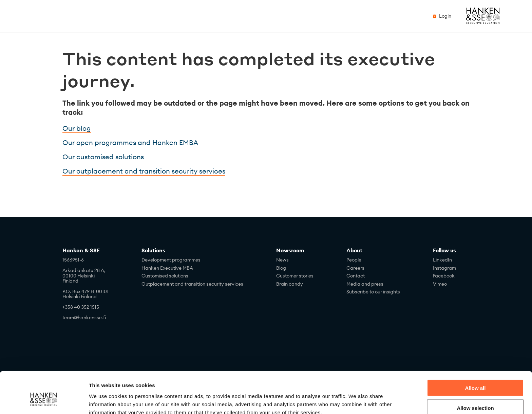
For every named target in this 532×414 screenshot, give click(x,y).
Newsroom (290, 250)
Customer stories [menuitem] (295, 276)
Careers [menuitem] (355, 268)
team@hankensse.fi (84, 318)
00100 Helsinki (79, 276)
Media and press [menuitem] (365, 284)
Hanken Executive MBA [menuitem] (167, 268)
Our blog (77, 128)
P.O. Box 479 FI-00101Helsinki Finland (85, 294)
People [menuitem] (354, 260)
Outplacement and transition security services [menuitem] (192, 284)
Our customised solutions (103, 157)
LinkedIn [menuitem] (442, 260)
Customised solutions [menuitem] (165, 276)
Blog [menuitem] (281, 268)
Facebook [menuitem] (444, 276)
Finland (70, 281)
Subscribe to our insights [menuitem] (373, 292)
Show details (356, 401)
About (354, 250)
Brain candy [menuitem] (290, 284)
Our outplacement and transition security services (144, 171)
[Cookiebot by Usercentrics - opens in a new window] (44, 401)
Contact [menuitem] (356, 276)
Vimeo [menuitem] (440, 284)
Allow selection (475, 374)
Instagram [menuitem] (444, 268)
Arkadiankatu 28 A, (84, 270)
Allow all (476, 354)
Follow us (444, 250)
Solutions (153, 250)
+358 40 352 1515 (81, 307)
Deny (476, 394)
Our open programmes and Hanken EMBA (130, 142)
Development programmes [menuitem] (171, 260)
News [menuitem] (282, 260)
